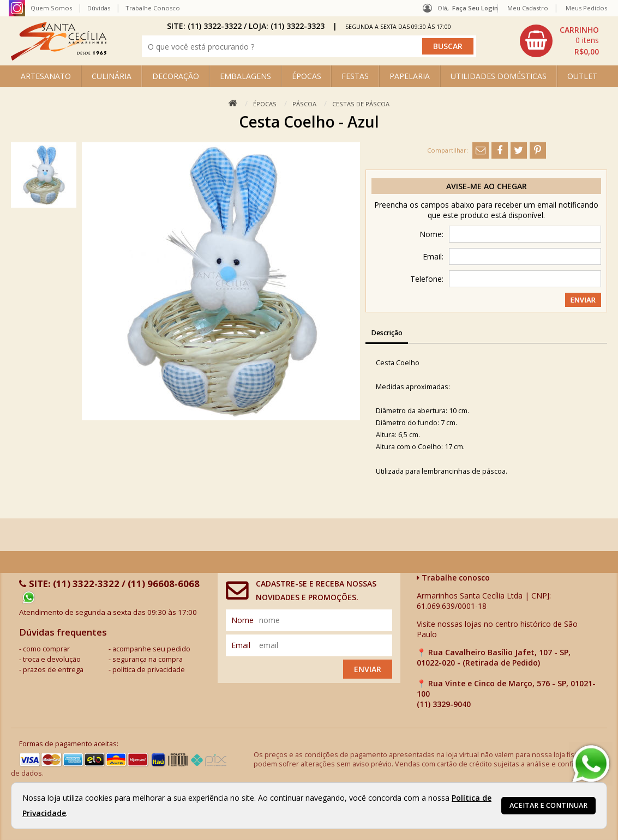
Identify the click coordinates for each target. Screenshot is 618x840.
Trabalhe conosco (453, 578)
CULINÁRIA (112, 76)
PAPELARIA (410, 76)
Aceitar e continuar (548, 805)
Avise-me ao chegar (487, 186)
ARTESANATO (46, 76)
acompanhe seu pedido (151, 649)
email (241, 645)
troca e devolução (52, 659)
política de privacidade (149, 670)
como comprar (46, 649)
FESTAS (355, 76)
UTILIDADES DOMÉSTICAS (499, 76)
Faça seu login (475, 8)
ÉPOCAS (307, 76)
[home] (59, 58)
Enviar (368, 669)
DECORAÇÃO (176, 76)
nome (242, 620)
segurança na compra (148, 659)
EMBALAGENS (245, 76)
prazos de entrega (53, 670)
